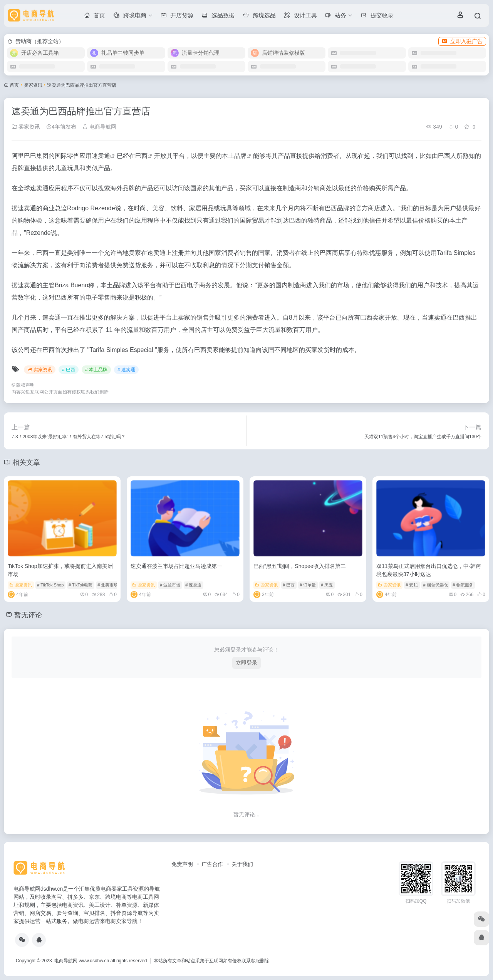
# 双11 (412, 585)
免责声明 (182, 864)
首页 (14, 85)
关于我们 (242, 864)
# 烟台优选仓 (435, 585)
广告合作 (212, 864)
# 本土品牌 (96, 370)
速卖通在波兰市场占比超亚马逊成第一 (176, 566)
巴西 (141, 156)
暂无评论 (28, 615)
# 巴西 (69, 370)
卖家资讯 (33, 85)
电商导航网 (99, 127)
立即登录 (246, 663)
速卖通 (101, 156)
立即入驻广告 (462, 41)
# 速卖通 (126, 370)
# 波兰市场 (170, 585)
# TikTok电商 (80, 585)
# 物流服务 (463, 585)
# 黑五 (327, 585)
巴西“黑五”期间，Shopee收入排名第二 (300, 566)
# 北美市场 (108, 585)
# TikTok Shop (50, 585)
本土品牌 (234, 156)
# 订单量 (308, 585)
